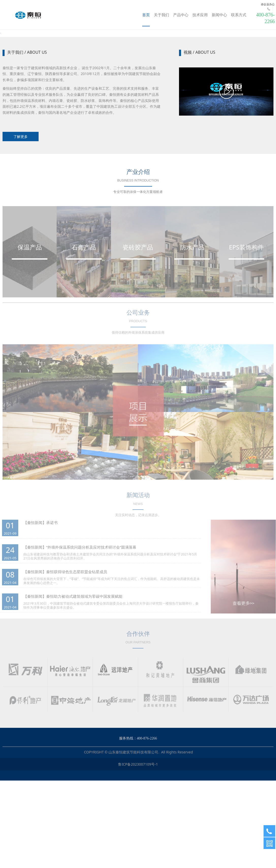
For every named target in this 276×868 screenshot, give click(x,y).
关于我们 (161, 15)
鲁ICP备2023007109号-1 (138, 852)
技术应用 (200, 15)
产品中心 (181, 15)
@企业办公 (268, 4)
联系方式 (239, 15)
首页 (146, 15)
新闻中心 (219, 15)
